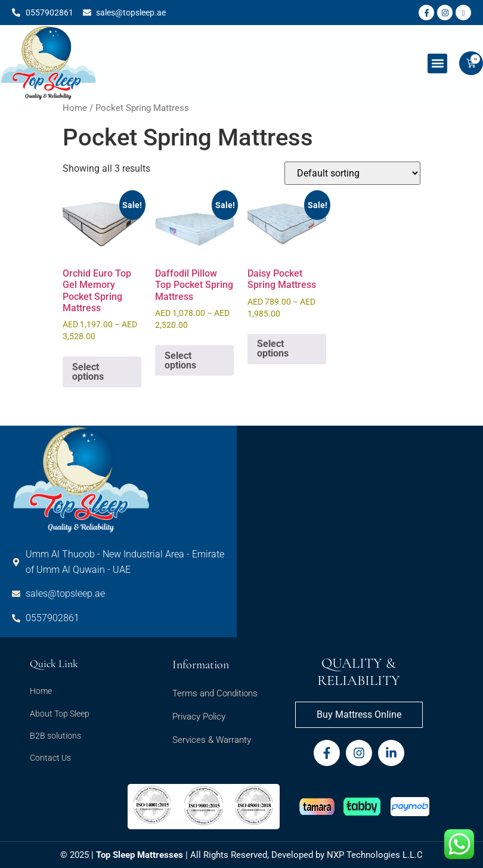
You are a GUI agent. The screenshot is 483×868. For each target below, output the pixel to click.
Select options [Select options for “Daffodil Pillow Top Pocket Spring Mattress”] (180, 360)
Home (75, 108)
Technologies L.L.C (385, 855)
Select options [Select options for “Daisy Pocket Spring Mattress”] (273, 348)
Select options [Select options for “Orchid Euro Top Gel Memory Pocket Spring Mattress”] (88, 372)
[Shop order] (352, 173)
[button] (437, 63)
